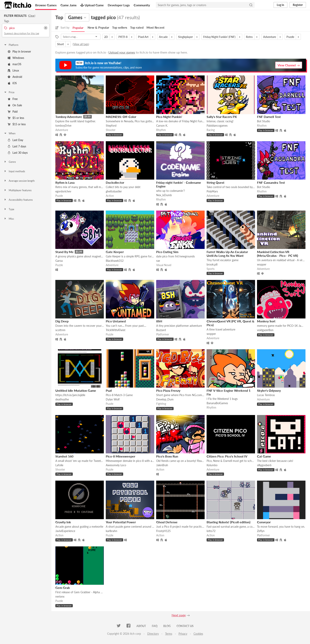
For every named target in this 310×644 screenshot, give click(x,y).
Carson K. (162, 126)
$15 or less (17, 124)
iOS (12, 83)
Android (15, 77)
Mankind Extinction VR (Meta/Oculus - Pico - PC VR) (277, 254)
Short (60, 44)
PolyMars (212, 191)
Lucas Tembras (266, 395)
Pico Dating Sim (167, 252)
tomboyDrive (63, 126)
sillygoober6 (264, 465)
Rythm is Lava (65, 182)
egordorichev (63, 191)
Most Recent (155, 27)
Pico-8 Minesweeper (121, 456)
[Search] (251, 5)
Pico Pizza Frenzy (168, 390)
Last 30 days (18, 153)
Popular (78, 28)
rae (158, 261)
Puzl (109, 390)
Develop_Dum (165, 399)
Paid (13, 112)
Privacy (183, 634)
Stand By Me (64, 252)
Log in (280, 5)
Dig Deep (62, 321)
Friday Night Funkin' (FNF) (219, 37)
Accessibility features (18, 200)
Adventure (270, 37)
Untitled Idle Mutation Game (76, 390)
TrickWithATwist (116, 330)
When (10, 133)
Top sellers (120, 27)
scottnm (60, 330)
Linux (13, 70)
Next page (179, 615)
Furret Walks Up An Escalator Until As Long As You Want (227, 254)
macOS (15, 64)
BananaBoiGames (217, 403)
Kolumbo (212, 465)
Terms (169, 634)
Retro (249, 37)
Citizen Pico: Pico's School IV (227, 456)
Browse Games (46, 5)
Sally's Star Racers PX (222, 117)
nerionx (60, 596)
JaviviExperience (65, 531)
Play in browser (19, 51)
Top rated (137, 27)
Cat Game (264, 456)
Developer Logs (119, 5)
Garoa (59, 261)
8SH (159, 321)
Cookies (198, 634)
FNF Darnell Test (269, 117)
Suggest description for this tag (22, 33)
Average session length (19, 181)
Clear (32, 16)
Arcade (163, 37)
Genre (10, 162)
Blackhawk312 (115, 261)
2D (106, 37)
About (141, 626)
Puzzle (290, 37)
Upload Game (92, 5)
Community (142, 5)
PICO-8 (123, 37)
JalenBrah (162, 465)
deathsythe (62, 399)
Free (13, 99)
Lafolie (59, 465)
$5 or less (16, 118)
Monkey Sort (266, 321)
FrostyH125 (163, 531)
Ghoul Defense (167, 522)
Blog (167, 626)
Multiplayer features (18, 190)
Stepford (111, 126)
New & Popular (98, 27)
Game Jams (69, 5)
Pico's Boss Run (167, 456)
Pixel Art (143, 37)
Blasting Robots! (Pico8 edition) (228, 522)
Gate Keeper (115, 252)
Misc (9, 219)
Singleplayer (185, 37)
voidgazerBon (265, 330)
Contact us (185, 626)
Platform (11, 45)
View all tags (81, 44)
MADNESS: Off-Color (121, 117)
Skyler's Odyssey (269, 390)
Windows (16, 58)
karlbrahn (112, 531)
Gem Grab (63, 588)
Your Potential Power (121, 522)
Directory (153, 634)
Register (298, 5)
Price (9, 92)
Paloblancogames (217, 126)
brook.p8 (212, 264)
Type (9, 209)
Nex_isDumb (164, 195)
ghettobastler (114, 191)
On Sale (15, 105)
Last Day (15, 140)
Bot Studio (264, 121)
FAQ (155, 626)
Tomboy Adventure (69, 117)
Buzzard (161, 330)
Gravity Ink (63, 522)
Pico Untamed (116, 321)
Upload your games (122, 52)
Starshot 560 (64, 456)
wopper (262, 264)
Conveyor (264, 522)
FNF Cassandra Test (271, 182)
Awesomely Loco (116, 465)
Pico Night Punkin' (169, 117)
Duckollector (115, 182)
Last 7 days (17, 146)
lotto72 (211, 531)
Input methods (14, 171)
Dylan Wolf (113, 399)
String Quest (215, 182)
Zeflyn (261, 531)
